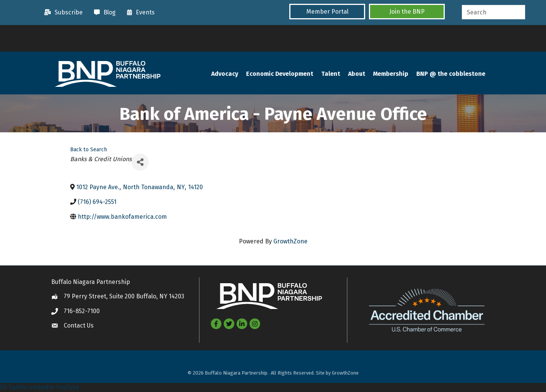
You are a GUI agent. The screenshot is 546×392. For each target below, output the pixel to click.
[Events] (139, 13)
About (357, 74)
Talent (331, 74)
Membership (391, 74)
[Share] (140, 162)
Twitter (18, 387)
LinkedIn (42, 387)
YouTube (67, 387)
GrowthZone (290, 241)
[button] (327, 12)
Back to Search (89, 150)
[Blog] (103, 13)
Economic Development (280, 74)
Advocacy (225, 74)
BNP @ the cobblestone (451, 74)
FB (3, 387)
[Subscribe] (62, 13)
